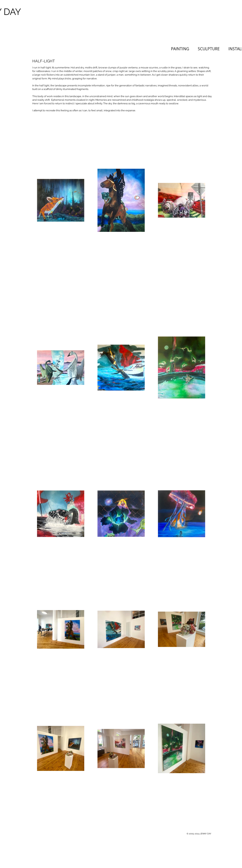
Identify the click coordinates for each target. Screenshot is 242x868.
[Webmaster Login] (158, 834)
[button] (210, 49)
